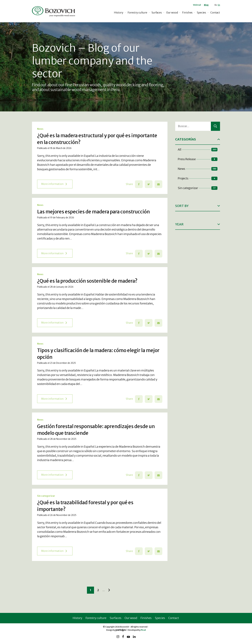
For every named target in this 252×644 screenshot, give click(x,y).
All (198, 149)
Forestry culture (137, 13)
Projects (198, 178)
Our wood (172, 13)
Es (216, 5)
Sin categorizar (46, 496)
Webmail (197, 5)
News (40, 129)
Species (201, 13)
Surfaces (157, 13)
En (219, 5)
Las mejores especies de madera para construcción (93, 212)
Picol (143, 630)
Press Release (198, 159)
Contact (215, 13)
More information (54, 184)
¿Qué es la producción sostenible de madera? (87, 281)
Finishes (187, 13)
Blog (206, 5)
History (119, 13)
